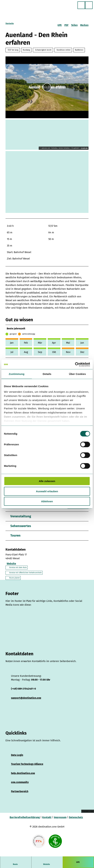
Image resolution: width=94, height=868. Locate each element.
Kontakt (47, 818)
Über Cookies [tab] (77, 374)
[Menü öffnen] (89, 5)
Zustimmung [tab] (17, 374)
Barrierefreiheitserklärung (25, 818)
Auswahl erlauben (47, 491)
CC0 (92, 812)
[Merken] (84, 24)
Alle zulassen (47, 481)
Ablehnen (47, 501)
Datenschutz (76, 818)
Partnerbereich (20, 792)
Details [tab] (47, 374)
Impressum (60, 818)
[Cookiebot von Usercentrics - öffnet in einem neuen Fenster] (75, 364)
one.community (20, 783)
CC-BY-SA (84, 148)
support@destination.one (26, 698)
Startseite (10, 23)
